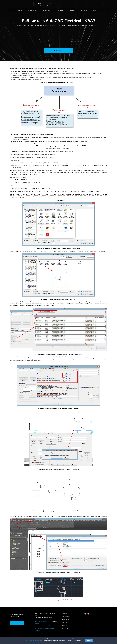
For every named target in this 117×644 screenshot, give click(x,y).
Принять (89, 640)
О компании (66, 617)
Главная (65, 614)
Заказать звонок (17, 623)
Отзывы (64, 625)
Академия (65, 622)
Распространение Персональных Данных (44, 626)
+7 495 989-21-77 (42, 3)
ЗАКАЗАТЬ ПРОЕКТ (59, 50)
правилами (37, 623)
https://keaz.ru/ (75, 42)
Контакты (65, 628)
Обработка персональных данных (42, 622)
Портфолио (66, 620)
